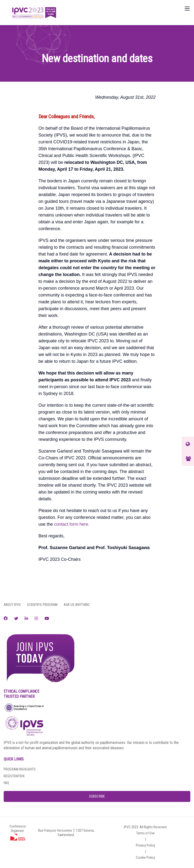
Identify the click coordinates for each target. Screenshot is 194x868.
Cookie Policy (145, 858)
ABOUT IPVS (12, 605)
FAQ (6, 783)
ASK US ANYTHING (77, 605)
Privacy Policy (146, 845)
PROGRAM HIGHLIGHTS (20, 769)
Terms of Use (145, 833)
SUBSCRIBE (97, 796)
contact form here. (72, 524)
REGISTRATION (14, 776)
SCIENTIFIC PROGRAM (42, 605)
